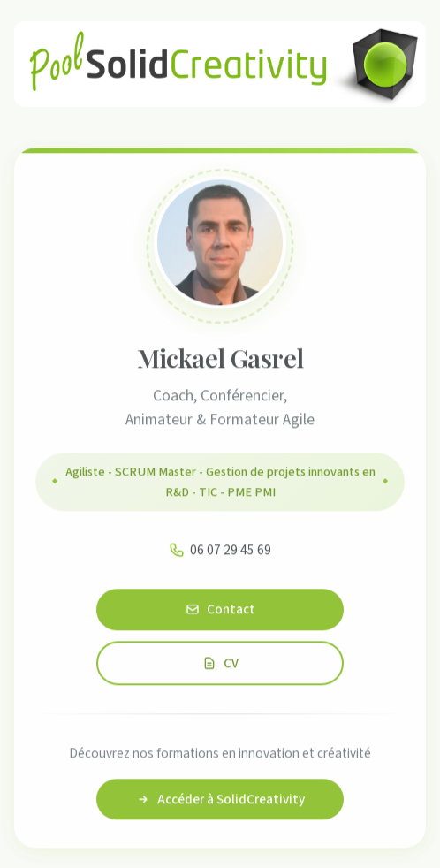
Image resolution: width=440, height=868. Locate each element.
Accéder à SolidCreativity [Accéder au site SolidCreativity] (220, 802)
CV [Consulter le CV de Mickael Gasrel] (220, 666)
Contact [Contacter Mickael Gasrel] (220, 612)
